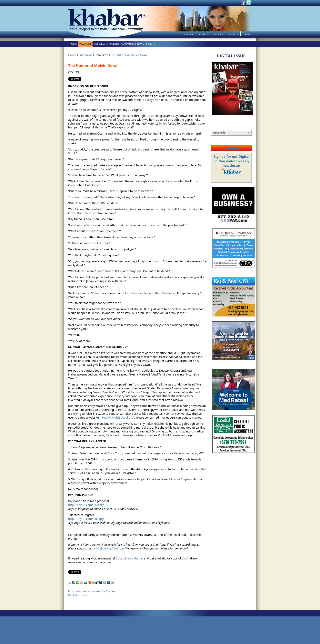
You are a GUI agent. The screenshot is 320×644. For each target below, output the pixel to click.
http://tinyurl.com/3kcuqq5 (86, 519)
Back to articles (78, 595)
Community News (133, 44)
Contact (247, 35)
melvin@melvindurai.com (108, 548)
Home (73, 44)
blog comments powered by (92, 591)
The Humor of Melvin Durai (129, 55)
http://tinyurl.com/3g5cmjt (86, 505)
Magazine (85, 44)
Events (151, 44)
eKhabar (233, 148)
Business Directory (106, 44)
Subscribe (189, 35)
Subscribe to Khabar (130, 558)
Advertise (204, 35)
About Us (233, 35)
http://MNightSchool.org (117, 417)
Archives (219, 35)
